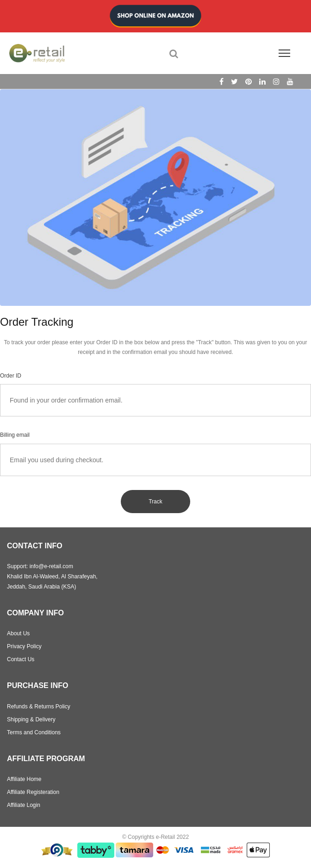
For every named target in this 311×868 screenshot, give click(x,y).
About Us (18, 633)
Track (155, 502)
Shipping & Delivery (31, 719)
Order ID (11, 376)
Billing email (15, 435)
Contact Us (21, 659)
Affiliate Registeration (33, 792)
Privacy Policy (24, 646)
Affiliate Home (24, 779)
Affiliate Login (24, 805)
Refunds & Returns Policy (39, 707)
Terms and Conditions (34, 732)
